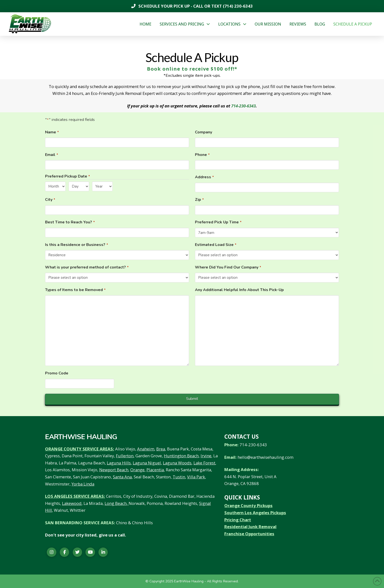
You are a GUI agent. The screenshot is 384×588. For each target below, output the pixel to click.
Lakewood (72, 503)
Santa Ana (122, 477)
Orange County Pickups (248, 505)
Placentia (155, 470)
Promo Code (57, 373)
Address (204, 177)
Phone (202, 155)
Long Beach (116, 503)
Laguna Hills (119, 463)
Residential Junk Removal (250, 527)
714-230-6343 (243, 106)
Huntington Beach (181, 456)
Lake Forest (204, 463)
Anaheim (146, 449)
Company (204, 132)
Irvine (206, 456)
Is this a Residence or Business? (77, 245)
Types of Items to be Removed (75, 290)
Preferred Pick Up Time (218, 222)
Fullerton (125, 456)
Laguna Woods (177, 463)
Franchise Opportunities (249, 534)
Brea (161, 449)
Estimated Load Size (216, 245)
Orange (137, 470)
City (50, 200)
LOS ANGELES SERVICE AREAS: (75, 496)
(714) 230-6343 (237, 6)
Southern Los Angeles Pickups (255, 513)
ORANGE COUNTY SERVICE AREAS (79, 449)
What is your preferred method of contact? (87, 267)
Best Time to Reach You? (70, 222)
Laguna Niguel (147, 463)
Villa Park (196, 477)
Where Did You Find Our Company (228, 267)
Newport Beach (114, 470)
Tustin (179, 477)
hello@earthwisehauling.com (265, 457)
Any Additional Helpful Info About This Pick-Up (239, 290)
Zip (199, 200)
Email (52, 155)
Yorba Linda (83, 484)
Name (52, 132)
